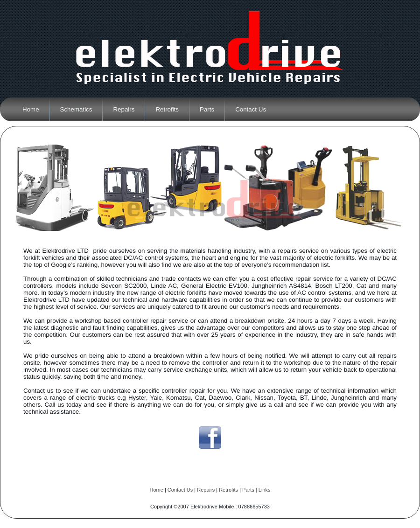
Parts (248, 490)
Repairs (206, 490)
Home (157, 490)
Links (265, 490)
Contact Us (180, 490)
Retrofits (228, 490)
